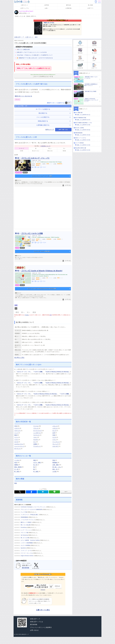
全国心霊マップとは (36, 622)
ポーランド (18, 449)
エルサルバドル (19, 444)
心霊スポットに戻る (43, 610)
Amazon (43, 587)
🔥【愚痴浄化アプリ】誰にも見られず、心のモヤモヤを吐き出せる (35, 58)
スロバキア (56, 446)
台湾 (54, 433)
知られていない (36, 151)
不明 (16, 426)
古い (64, 148)
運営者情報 (26, 568)
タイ (35, 442)
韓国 (16, 435)
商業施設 (55, 462)
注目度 (22, 151)
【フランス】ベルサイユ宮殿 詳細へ (42, 251)
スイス (54, 437)
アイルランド (37, 446)
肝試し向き (50, 151)
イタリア (17, 428)
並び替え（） (43, 146)
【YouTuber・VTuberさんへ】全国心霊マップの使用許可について (35, 55)
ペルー (35, 437)
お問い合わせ (34, 630)
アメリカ (36, 426)
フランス (36, 428)
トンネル (17, 460)
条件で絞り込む (63, 130)
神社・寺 (55, 469)
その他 (54, 471)
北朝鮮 (35, 444)
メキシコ (55, 426)
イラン (54, 440)
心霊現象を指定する (43, 125)
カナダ (16, 442)
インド (16, 433)
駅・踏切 (17, 471)
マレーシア (56, 444)
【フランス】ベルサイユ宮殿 (32, 233)
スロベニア (18, 431)
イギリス (55, 428)
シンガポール (37, 433)
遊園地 (16, 465)
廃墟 (16, 483)
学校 (54, 460)
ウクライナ (37, 435)
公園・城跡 (56, 465)
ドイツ (16, 437)
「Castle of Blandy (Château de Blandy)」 (57, 372)
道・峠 (35, 465)
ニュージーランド (19, 446)
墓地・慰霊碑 (18, 467)
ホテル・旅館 (37, 462)
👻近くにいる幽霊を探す (23, 49)
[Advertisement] (43, 209)
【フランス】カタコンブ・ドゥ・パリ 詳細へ (42, 176)
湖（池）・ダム (57, 467)
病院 (35, 460)
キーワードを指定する (43, 109)
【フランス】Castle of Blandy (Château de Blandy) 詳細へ (42, 289)
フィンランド (56, 442)
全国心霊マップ (35, 619)
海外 (51, 315)
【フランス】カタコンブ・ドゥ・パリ (35, 158)
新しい (50, 148)
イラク (16, 440)
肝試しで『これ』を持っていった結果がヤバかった (34, 68)
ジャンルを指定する (43, 117)
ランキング (22, 148)
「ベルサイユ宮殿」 (38, 372)
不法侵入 (27, 315)
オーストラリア (38, 431)
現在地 (64, 151)
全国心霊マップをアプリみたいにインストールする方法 (32, 52)
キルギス (36, 440)
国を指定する (43, 113)
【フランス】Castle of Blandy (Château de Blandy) (42, 271)
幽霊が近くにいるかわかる (23, 96)
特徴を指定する (43, 121)
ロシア (54, 431)
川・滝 (16, 469)
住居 (16, 462)
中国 (54, 435)
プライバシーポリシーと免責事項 (41, 627)
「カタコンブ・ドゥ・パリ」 (24, 372)
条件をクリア (50, 130)
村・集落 (36, 471)
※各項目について (45, 146)
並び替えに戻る (19, 358)
